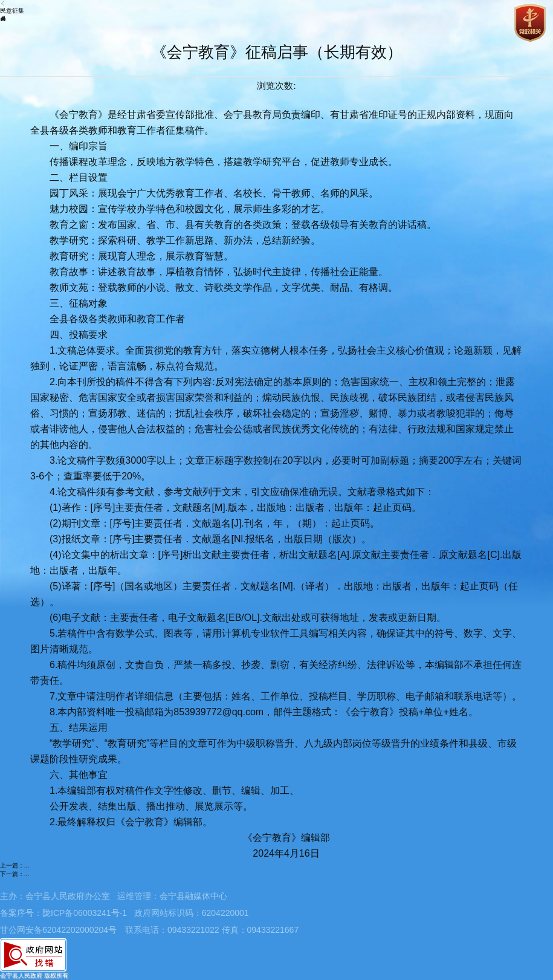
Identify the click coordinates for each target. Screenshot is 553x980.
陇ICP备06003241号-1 (85, 913)
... (27, 865)
